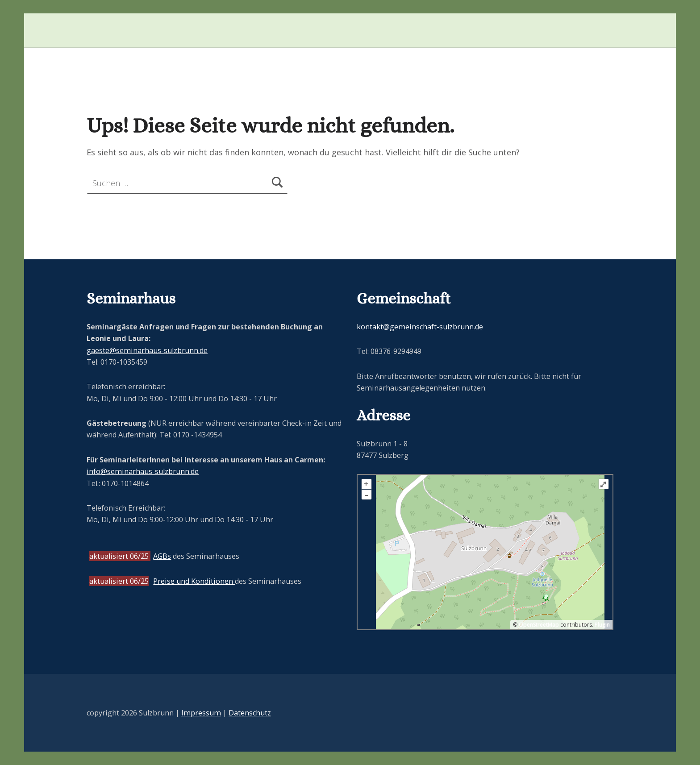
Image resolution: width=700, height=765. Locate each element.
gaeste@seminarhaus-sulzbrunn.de (147, 350)
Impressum (201, 713)
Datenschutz (250, 713)
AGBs (162, 556)
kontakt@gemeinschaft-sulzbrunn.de (420, 327)
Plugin (602, 625)
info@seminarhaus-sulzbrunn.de (143, 471)
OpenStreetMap (539, 625)
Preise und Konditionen (194, 581)
